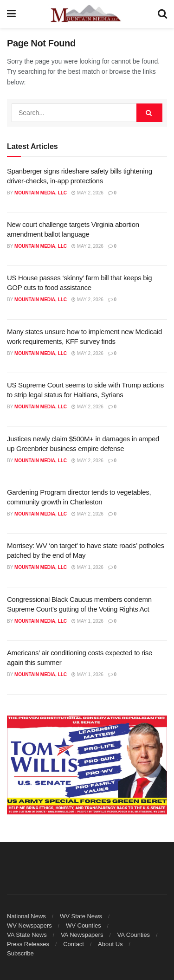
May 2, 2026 (87, 193)
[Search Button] (162, 14)
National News (26, 916)
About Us (110, 944)
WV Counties (84, 925)
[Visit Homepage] (87, 14)
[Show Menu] (11, 14)
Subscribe (20, 953)
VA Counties (134, 935)
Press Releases (28, 944)
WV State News (81, 916)
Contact (74, 944)
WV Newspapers (29, 925)
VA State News (27, 935)
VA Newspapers (82, 935)
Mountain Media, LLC (41, 193)
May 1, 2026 (87, 567)
